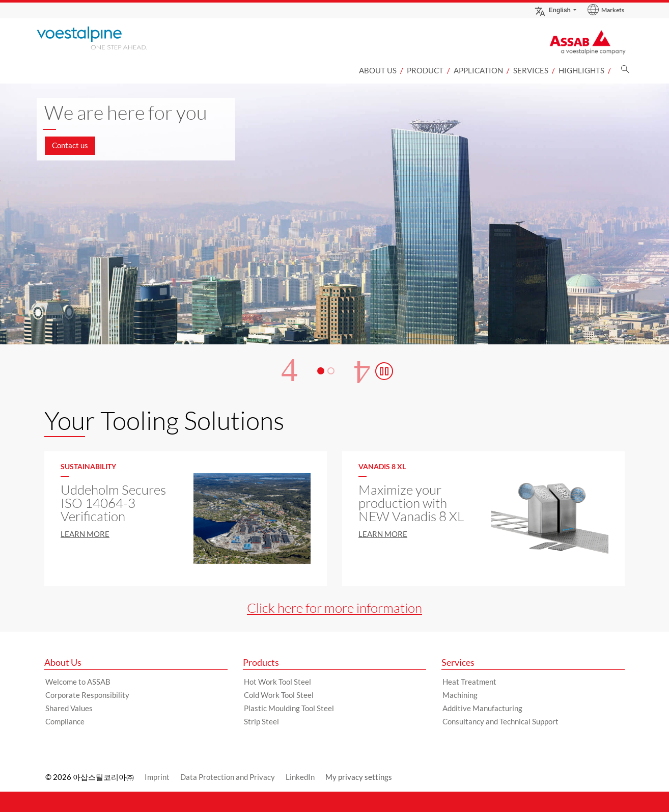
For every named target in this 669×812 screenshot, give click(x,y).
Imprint (157, 777)
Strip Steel (261, 721)
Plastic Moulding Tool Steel (289, 708)
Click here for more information (334, 608)
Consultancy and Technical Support (500, 721)
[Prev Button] (289, 371)
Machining (460, 695)
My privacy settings (359, 777)
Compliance (65, 721)
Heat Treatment (469, 682)
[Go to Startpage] (105, 38)
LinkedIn (300, 777)
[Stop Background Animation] (384, 371)
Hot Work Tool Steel (277, 682)
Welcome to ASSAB (78, 682)
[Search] (625, 72)
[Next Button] (363, 371)
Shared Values (69, 708)
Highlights (581, 70)
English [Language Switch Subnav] (552, 10)
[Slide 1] (321, 371)
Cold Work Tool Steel (279, 695)
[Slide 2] (331, 371)
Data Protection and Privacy (228, 777)
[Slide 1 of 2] (334, 275)
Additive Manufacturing (482, 708)
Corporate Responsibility (87, 695)
